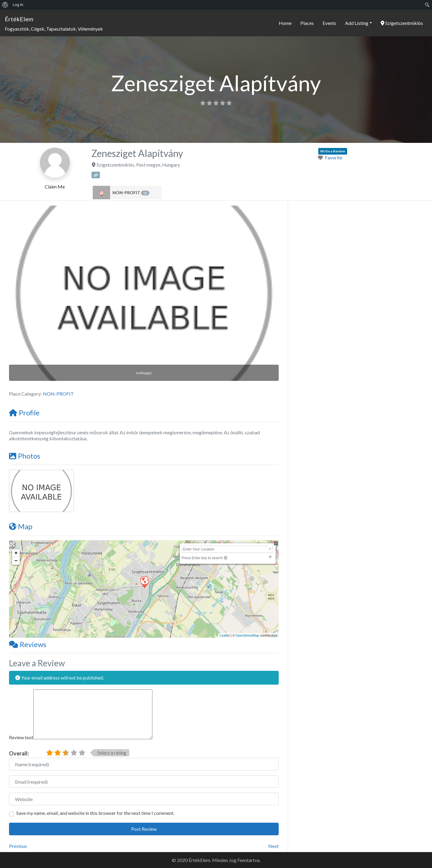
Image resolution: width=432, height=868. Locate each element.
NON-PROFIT (131, 193)
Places (307, 23)
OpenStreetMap (247, 635)
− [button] (16, 561)
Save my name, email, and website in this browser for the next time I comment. (95, 813)
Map (21, 526)
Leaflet (225, 635)
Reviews (28, 644)
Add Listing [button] (357, 23)
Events (329, 23)
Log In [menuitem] (18, 5)
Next (273, 846)
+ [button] (16, 553)
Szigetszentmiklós (402, 23)
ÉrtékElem (19, 19)
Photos (25, 456)
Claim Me (55, 187)
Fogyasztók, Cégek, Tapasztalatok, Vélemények (54, 29)
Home (285, 23)
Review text (21, 737)
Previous (18, 846)
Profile (24, 413)
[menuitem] (5, 5)
